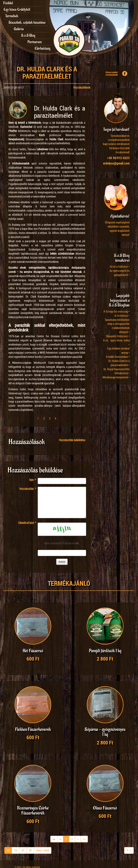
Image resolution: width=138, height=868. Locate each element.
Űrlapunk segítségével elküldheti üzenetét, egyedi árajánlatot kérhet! (117, 229)
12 (8, 843)
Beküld (62, 562)
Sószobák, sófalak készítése (27, 22)
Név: (33, 480)
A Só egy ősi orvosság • (117, 311)
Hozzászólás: (28, 489)
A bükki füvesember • (118, 357)
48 (30, 843)
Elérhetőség (42, 48)
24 (23, 843)
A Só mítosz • (122, 316)
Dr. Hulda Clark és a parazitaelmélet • (119, 363)
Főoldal (8, 3)
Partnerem (35, 42)
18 (15, 843)
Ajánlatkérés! (120, 216)
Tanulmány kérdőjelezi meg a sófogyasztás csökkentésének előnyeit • (117, 326)
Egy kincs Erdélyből (17, 9)
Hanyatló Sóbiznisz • (118, 336)
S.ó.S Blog (28, 35)
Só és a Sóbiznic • (120, 267)
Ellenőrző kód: (27, 523)
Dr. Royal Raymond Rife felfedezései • (117, 371)
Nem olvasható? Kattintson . (62, 543)
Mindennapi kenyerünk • (116, 377)
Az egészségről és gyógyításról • (120, 273)
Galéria (19, 29)
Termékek (12, 16)
